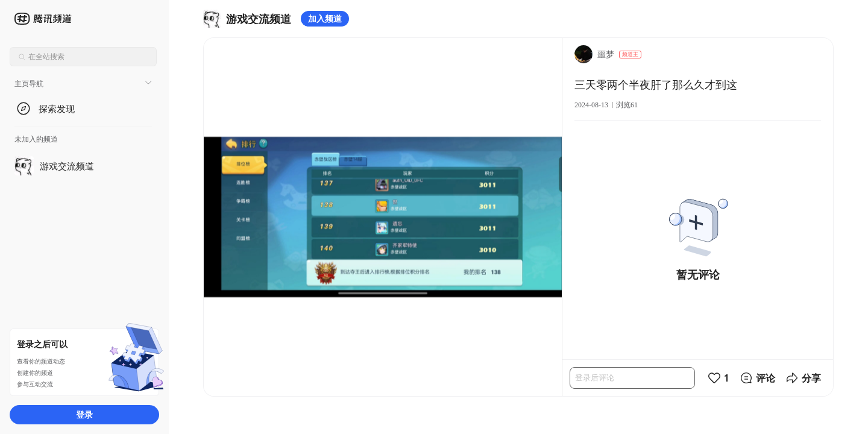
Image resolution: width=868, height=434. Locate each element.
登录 (84, 414)
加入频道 (325, 18)
